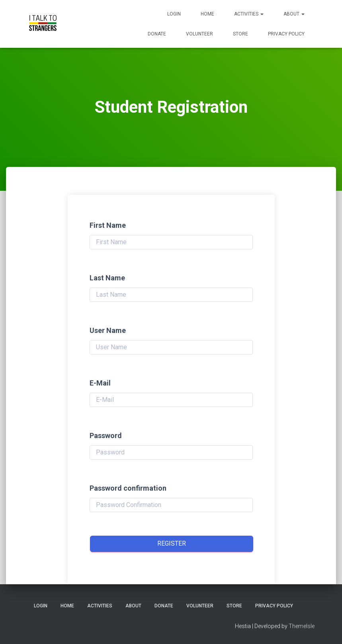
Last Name (107, 278)
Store (240, 34)
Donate (157, 34)
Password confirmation (128, 488)
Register (172, 543)
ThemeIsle (302, 626)
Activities (249, 14)
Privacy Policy (286, 34)
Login (174, 14)
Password (106, 436)
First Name (108, 225)
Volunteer (199, 34)
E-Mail (100, 383)
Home (207, 14)
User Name (108, 330)
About (294, 14)
